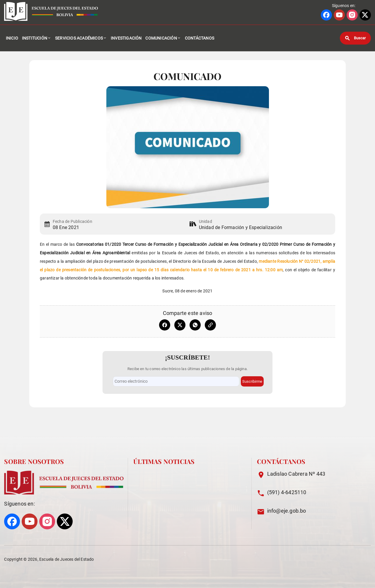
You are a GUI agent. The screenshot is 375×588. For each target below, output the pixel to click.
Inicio (12, 38)
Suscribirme (252, 381)
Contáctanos (200, 38)
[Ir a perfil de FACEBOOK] (326, 15)
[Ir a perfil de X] (365, 15)
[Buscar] (355, 38)
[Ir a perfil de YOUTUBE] (339, 15)
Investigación (126, 38)
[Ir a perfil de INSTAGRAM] (352, 15)
